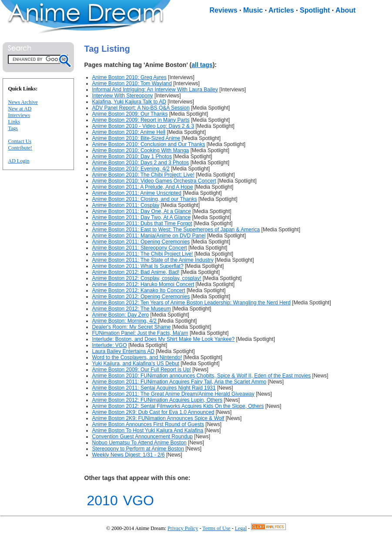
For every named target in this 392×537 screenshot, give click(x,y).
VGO (139, 500)
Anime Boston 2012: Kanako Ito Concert (139, 290)
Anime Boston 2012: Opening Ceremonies (141, 297)
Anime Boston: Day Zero (121, 315)
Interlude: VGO (110, 345)
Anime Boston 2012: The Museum (132, 309)
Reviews (224, 10)
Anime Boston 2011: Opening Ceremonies (141, 242)
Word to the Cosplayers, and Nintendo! (137, 357)
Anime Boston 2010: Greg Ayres (129, 77)
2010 (102, 500)
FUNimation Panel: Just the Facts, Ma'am (140, 333)
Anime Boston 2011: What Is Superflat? (138, 266)
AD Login (19, 161)
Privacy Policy (183, 528)
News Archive (23, 102)
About (345, 10)
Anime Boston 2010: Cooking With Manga (141, 150)
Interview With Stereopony (123, 96)
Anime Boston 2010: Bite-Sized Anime (136, 138)
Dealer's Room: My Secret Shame (132, 327)
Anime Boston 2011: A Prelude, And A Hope (143, 187)
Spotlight (315, 10)
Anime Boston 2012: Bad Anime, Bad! (136, 272)
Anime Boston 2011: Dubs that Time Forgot (142, 223)
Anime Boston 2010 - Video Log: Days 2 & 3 (143, 126)
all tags (202, 65)
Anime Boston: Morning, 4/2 (125, 321)
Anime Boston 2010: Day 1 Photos (132, 157)
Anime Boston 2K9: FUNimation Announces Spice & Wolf (158, 418)
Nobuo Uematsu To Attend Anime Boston (139, 443)
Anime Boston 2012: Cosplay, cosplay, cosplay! (147, 278)
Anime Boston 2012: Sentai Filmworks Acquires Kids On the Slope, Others (178, 406)
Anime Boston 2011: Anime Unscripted (137, 193)
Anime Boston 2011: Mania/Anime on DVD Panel (149, 236)
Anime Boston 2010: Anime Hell (129, 132)
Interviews (19, 115)
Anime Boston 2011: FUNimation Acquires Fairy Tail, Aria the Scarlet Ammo (179, 382)
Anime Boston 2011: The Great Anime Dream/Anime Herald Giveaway (173, 394)
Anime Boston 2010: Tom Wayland (132, 83)
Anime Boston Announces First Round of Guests (148, 424)
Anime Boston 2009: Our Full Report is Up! (142, 370)
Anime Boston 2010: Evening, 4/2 (131, 169)
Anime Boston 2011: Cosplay (126, 205)
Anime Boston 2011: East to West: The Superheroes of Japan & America (176, 230)
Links (14, 122)
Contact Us (20, 141)
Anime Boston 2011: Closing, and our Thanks (145, 199)
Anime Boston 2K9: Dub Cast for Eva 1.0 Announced (153, 412)
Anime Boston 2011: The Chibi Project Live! (143, 254)
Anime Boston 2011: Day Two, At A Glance (142, 217)
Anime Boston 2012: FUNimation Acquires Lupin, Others (157, 400)
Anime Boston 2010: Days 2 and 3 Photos (141, 163)
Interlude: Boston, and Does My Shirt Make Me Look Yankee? (164, 339)
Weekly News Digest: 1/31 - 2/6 (129, 455)
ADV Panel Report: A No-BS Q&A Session (141, 108)
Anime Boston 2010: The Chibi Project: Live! (143, 175)
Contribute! (20, 148)
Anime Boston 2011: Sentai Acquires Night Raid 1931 (154, 388)
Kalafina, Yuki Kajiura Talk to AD (129, 102)
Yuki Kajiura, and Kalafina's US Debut (136, 364)
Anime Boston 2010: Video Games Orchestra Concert (154, 181)
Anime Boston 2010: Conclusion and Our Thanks (149, 144)
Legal (241, 528)
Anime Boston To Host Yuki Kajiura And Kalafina (148, 430)
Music (253, 10)
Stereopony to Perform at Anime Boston (138, 449)
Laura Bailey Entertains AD (123, 351)
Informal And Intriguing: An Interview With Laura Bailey (155, 90)
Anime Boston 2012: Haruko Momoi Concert (143, 284)
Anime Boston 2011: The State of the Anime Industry (153, 260)
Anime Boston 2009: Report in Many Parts (141, 120)
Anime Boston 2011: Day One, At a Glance (142, 211)
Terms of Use (216, 528)
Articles (281, 10)
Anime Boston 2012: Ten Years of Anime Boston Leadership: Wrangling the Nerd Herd (192, 303)
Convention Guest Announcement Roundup (143, 437)
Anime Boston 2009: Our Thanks (130, 114)
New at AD (20, 109)
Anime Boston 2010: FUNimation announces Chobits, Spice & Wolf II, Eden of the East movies (202, 376)
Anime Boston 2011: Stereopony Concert (140, 248)
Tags (13, 128)
